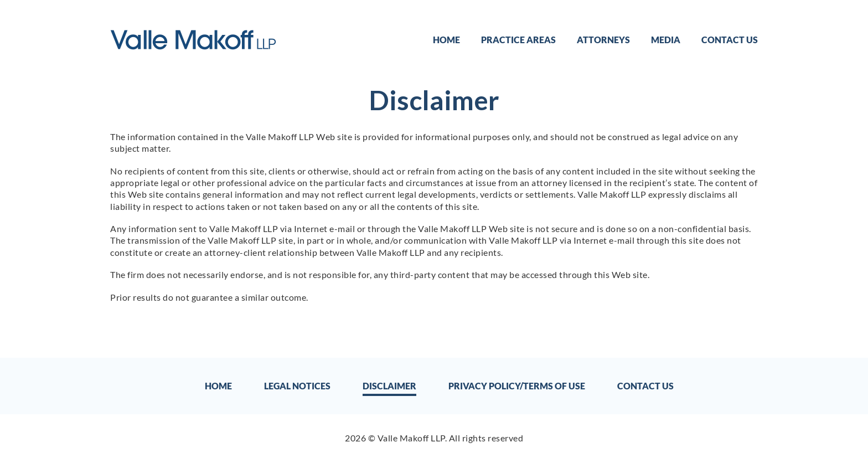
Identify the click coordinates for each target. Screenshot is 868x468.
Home (446, 40)
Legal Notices (297, 386)
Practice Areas (518, 40)
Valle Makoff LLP (411, 438)
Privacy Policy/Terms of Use (517, 386)
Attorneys (603, 40)
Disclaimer (389, 386)
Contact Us (730, 40)
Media (666, 40)
